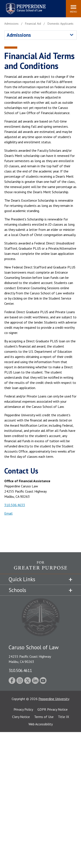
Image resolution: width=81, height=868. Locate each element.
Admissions (19, 35)
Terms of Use (44, 717)
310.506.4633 (15, 505)
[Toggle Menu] (73, 9)
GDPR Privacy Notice (52, 709)
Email (8, 513)
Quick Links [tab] (22, 579)
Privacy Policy (23, 709)
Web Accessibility (41, 724)
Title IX (64, 717)
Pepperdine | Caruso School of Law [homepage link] (25, 6)
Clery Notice (21, 717)
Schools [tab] (17, 590)
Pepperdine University (54, 699)
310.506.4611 (20, 670)
